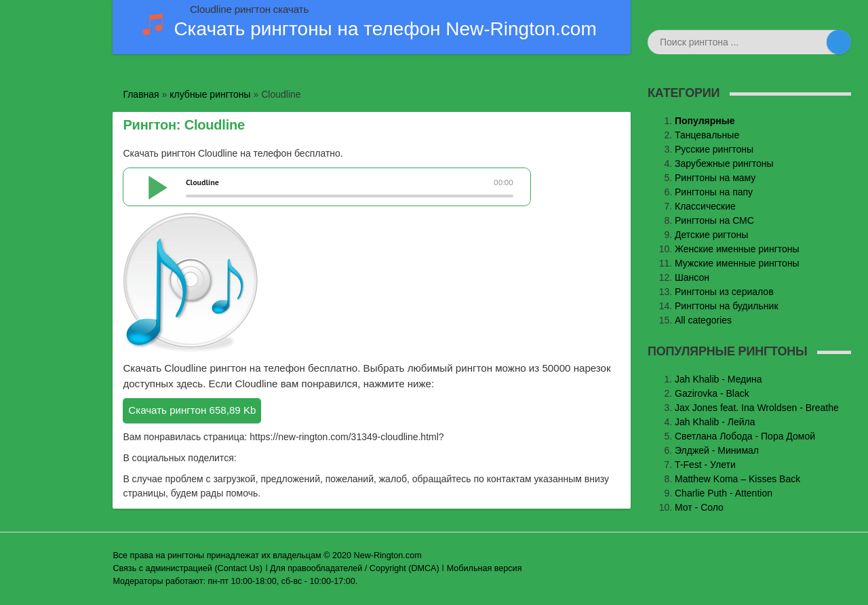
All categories (703, 320)
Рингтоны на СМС (714, 220)
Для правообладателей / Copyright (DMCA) (355, 568)
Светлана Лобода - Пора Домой (745, 436)
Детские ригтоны (711, 235)
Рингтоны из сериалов (724, 292)
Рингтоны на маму (715, 178)
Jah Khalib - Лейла (715, 422)
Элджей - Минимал (717, 450)
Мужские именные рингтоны (737, 263)
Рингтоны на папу (714, 192)
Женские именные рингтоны (737, 249)
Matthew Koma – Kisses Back (737, 479)
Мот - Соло (699, 507)
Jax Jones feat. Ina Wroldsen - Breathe (757, 408)
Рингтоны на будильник (727, 306)
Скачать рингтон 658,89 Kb (192, 410)
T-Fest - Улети (705, 465)
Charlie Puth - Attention (724, 493)
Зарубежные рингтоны (724, 163)
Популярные (705, 121)
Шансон (692, 277)
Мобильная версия (485, 568)
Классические (705, 206)
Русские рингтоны (714, 149)
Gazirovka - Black (712, 393)
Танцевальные (707, 135)
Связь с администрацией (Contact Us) (188, 568)
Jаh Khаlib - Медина (718, 379)
